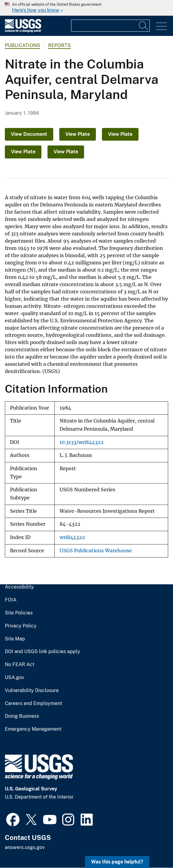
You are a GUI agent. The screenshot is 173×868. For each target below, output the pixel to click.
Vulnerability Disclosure (32, 691)
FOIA (11, 600)
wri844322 (72, 537)
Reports (59, 45)
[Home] (23, 31)
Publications (23, 45)
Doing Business (22, 716)
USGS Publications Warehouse (96, 551)
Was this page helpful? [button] (117, 862)
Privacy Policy (21, 626)
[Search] (144, 26)
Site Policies (19, 613)
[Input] (110, 26)
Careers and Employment (33, 704)
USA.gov (15, 678)
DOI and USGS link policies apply (42, 652)
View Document (29, 134)
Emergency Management (33, 729)
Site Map (15, 639)
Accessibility (19, 587)
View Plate (78, 134)
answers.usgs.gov (25, 847)
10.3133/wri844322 (82, 442)
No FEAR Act (20, 665)
